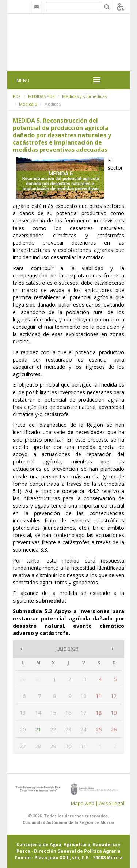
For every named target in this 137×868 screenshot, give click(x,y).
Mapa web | (84, 803)
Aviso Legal (112, 803)
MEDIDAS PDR (41, 96)
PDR (17, 96)
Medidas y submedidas (84, 96)
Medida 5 (28, 104)
